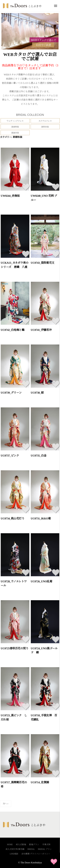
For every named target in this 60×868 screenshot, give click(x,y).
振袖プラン (34, 845)
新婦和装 (15, 127)
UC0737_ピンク (10, 456)
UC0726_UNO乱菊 (42, 581)
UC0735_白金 (39, 456)
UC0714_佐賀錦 (40, 782)
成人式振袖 (21, 845)
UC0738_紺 (37, 393)
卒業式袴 (46, 845)
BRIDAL (31, 849)
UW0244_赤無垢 (10, 196)
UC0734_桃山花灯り (13, 518)
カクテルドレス (45, 121)
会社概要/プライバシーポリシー (36, 854)
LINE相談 (14, 854)
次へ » (6, 804)
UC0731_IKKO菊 (41, 518)
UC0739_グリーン (11, 393)
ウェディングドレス (15, 121)
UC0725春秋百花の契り (15, 648)
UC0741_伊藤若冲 (41, 330)
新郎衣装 (45, 127)
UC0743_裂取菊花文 (43, 263)
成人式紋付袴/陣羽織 (15, 849)
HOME (10, 845)
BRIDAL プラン (45, 849)
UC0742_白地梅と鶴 (13, 330)
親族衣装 (15, 133)
